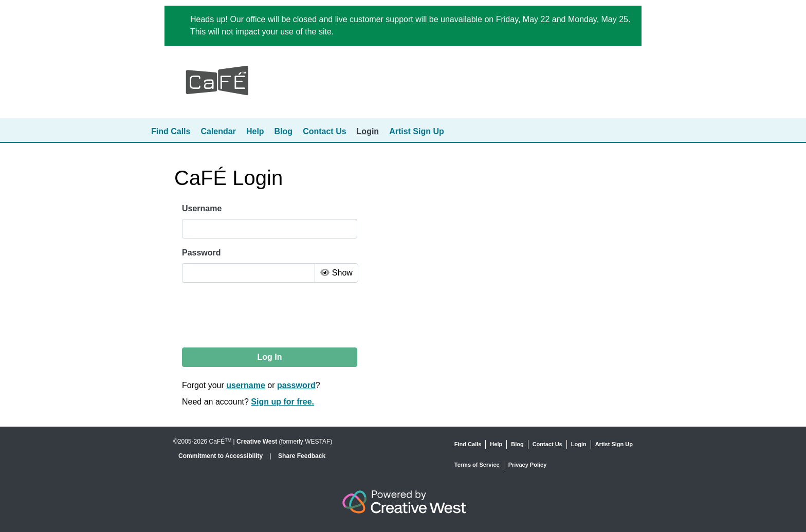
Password (201, 253)
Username (202, 208)
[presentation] (261, 315)
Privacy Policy (528, 465)
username (246, 385)
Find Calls (171, 131)
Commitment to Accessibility (222, 456)
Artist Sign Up (417, 131)
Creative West (257, 442)
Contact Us (324, 131)
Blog (284, 131)
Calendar (218, 131)
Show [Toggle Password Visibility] (336, 273)
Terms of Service (477, 465)
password (296, 385)
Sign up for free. (282, 402)
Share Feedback (302, 456)
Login (368, 131)
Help (255, 131)
